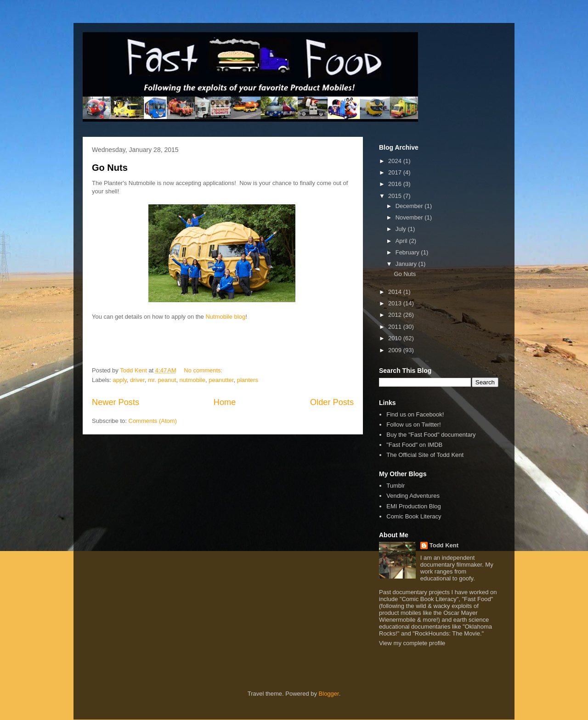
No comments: (204, 370)
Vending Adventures (413, 496)
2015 (396, 196)
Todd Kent (444, 545)
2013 (396, 303)
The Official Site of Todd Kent (425, 455)
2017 (396, 172)
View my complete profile (412, 643)
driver (137, 380)
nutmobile (192, 380)
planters (248, 380)
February (408, 252)
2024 (396, 161)
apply (120, 380)
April (402, 241)
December (410, 206)
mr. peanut (162, 380)
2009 (396, 350)
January (407, 264)
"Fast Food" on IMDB (414, 445)
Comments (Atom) (153, 421)
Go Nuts (110, 168)
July (402, 229)
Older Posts (332, 402)
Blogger (329, 694)
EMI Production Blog (414, 506)
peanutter (221, 380)
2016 (396, 184)
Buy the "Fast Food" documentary (431, 435)
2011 (396, 327)
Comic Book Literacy (414, 516)
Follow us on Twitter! (413, 425)
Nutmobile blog (225, 317)
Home (225, 402)
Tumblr (396, 486)
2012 (396, 315)
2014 (396, 292)
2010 (396, 338)
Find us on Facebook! (415, 414)
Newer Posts (116, 402)
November (410, 217)
